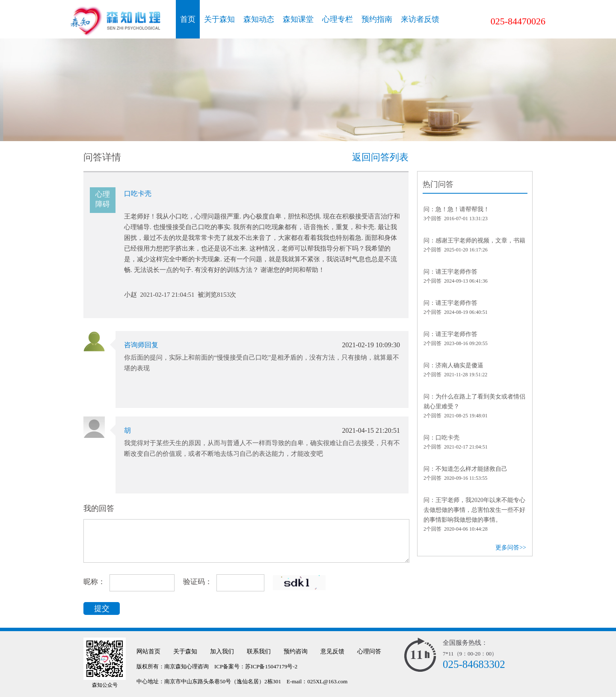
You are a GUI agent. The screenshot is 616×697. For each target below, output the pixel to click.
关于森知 (219, 19)
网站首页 (148, 651)
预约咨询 (296, 651)
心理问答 (369, 651)
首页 (188, 19)
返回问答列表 (380, 157)
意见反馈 (332, 651)
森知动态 (259, 19)
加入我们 (222, 651)
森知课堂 (298, 19)
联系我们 (259, 651)
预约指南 (377, 19)
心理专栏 (338, 19)
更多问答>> (511, 548)
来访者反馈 (420, 19)
